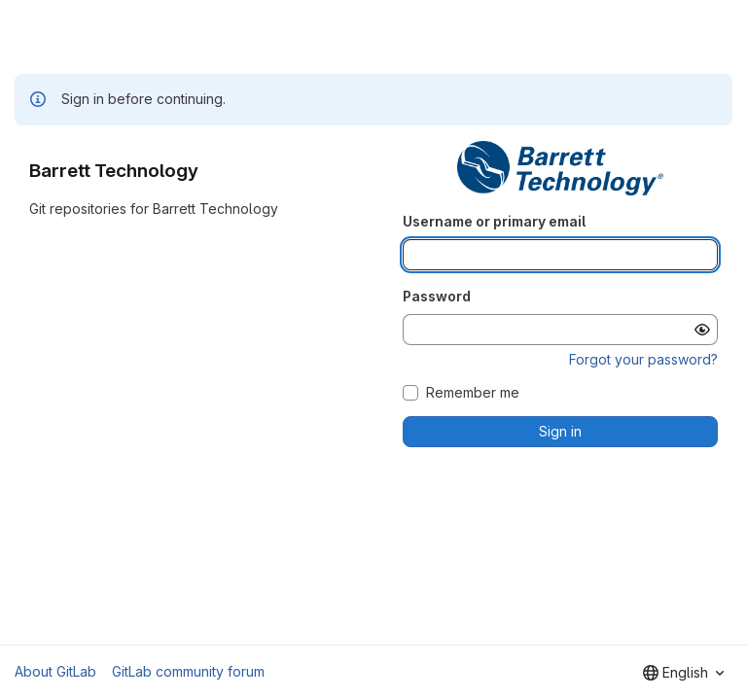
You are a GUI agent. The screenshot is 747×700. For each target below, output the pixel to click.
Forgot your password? (643, 359)
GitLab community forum (188, 671)
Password (437, 296)
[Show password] (702, 330)
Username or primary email (494, 221)
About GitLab (55, 671)
